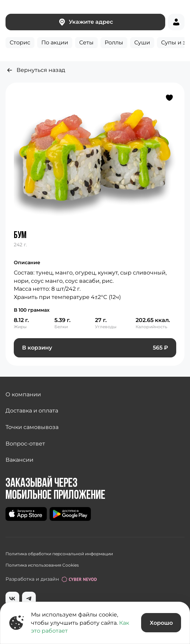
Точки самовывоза (32, 427)
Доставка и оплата (32, 411)
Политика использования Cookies (42, 565)
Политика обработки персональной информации (59, 554)
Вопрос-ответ (25, 444)
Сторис (20, 42)
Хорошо (161, 623)
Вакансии (19, 460)
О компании (23, 394)
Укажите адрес (85, 22)
